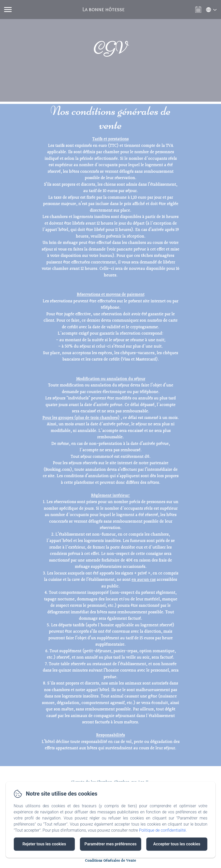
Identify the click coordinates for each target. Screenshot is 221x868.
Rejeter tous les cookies (44, 844)
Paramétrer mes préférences (111, 844)
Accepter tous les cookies (177, 844)
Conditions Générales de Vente (111, 861)
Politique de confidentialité (162, 830)
